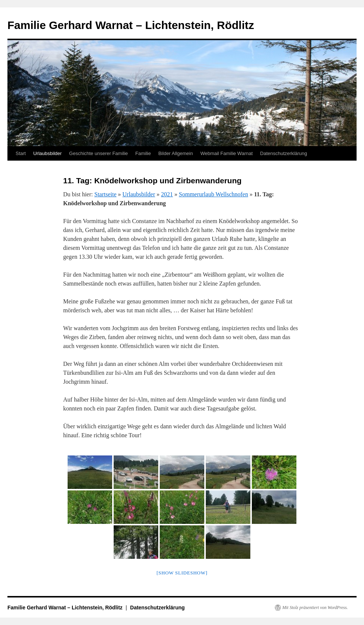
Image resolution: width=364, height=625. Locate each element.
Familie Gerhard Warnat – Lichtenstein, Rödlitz (131, 25)
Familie (143, 153)
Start (21, 153)
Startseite (105, 194)
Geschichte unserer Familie (98, 153)
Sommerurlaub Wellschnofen (214, 194)
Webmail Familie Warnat (226, 153)
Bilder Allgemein (175, 153)
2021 (167, 194)
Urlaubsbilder (47, 153)
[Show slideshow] (182, 573)
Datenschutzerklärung (283, 153)
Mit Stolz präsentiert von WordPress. (315, 608)
